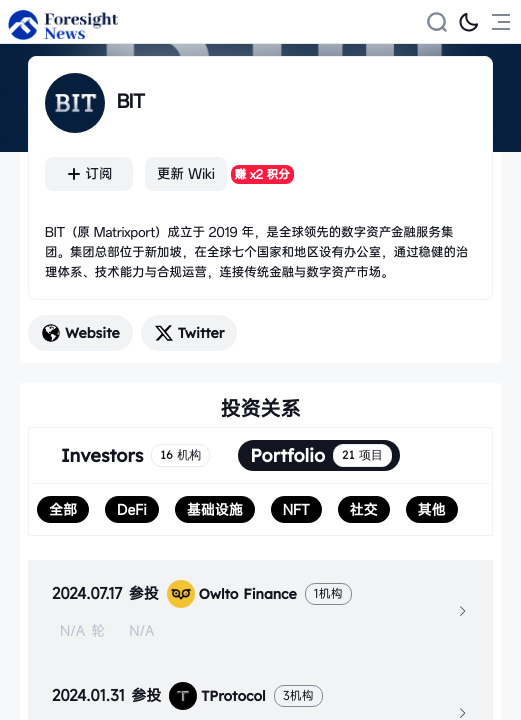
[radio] (63, 509)
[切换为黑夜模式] (469, 22)
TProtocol (217, 696)
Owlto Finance (232, 594)
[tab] (260, 611)
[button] (260, 611)
